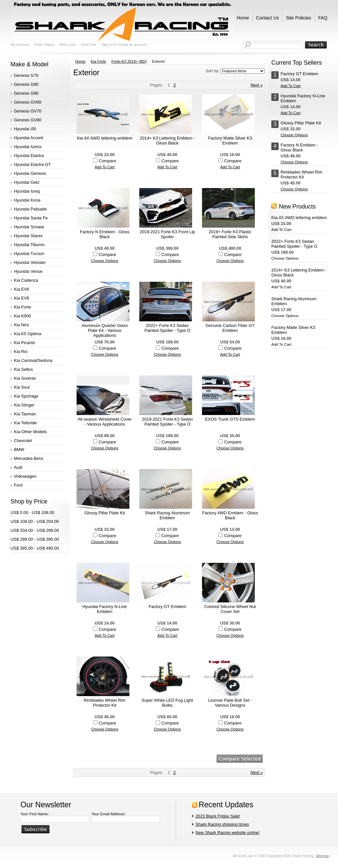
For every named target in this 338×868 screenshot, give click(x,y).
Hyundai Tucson (29, 254)
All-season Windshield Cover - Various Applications (105, 422)
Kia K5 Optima (28, 334)
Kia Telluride (25, 423)
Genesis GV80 (28, 120)
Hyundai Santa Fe (31, 218)
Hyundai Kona (27, 200)
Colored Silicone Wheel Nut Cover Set (230, 609)
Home (80, 61)
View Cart (88, 45)
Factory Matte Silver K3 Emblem (230, 141)
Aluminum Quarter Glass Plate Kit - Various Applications (105, 330)
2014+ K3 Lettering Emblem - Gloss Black (168, 141)
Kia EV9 (21, 298)
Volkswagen (25, 476)
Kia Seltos (23, 369)
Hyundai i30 (25, 129)
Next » (257, 85)
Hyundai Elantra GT (32, 164)
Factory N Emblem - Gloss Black (105, 234)
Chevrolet (23, 441)
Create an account (132, 45)
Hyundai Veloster (30, 262)
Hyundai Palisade (30, 209)
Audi (18, 467)
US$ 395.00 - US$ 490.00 (35, 548)
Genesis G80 (26, 84)
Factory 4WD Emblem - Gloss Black (230, 515)
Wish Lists (68, 45)
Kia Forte (22, 307)
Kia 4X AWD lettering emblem (105, 138)
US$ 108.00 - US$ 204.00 (35, 521)
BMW (19, 450)
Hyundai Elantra (29, 156)
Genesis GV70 (28, 111)
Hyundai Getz (27, 182)
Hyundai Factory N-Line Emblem (105, 609)
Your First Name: (35, 814)
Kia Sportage (26, 396)
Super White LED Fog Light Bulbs (167, 703)
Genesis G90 (26, 93)
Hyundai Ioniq (27, 191)
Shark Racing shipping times (222, 824)
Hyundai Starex (28, 236)
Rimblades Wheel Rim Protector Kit (105, 703)
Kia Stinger (24, 405)
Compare (107, 161)
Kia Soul (22, 387)
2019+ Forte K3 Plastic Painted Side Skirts (230, 234)
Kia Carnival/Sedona (33, 360)
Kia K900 (22, 316)
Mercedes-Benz (29, 458)
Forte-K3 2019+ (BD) (129, 61)
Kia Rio (21, 352)
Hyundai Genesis (30, 173)
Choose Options (105, 261)
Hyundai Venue (28, 271)
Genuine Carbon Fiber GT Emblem (230, 328)
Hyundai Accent (29, 138)
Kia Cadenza (26, 280)
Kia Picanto (25, 343)
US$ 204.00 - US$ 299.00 (35, 530)
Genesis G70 (26, 75)
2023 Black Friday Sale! (218, 816)
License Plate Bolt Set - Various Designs (230, 703)
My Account (20, 45)
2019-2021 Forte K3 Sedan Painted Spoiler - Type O (167, 422)
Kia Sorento (25, 378)
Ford (18, 485)
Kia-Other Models (30, 432)
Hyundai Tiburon (29, 245)
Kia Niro (21, 325)
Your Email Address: (108, 814)
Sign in (106, 45)
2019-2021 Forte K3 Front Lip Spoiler (167, 234)
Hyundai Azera (28, 147)
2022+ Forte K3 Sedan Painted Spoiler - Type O (167, 328)
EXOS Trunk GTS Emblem (230, 419)
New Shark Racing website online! (227, 833)
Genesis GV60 (28, 102)
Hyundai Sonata (29, 227)
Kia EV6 (21, 289)
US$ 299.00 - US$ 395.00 (35, 539)
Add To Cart (105, 167)
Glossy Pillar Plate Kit (105, 513)
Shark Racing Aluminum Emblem (168, 515)
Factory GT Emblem (167, 607)
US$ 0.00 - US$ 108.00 (32, 513)
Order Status (44, 45)
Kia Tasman (25, 414)
